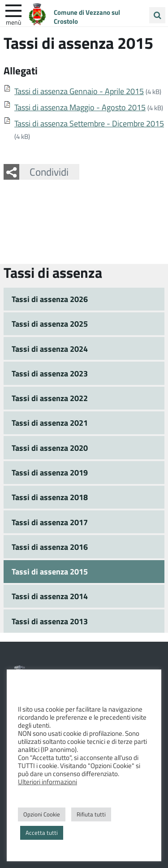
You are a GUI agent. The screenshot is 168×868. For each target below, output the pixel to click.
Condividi (49, 172)
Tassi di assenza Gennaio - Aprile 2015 (79, 91)
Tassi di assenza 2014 (50, 596)
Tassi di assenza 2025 (50, 324)
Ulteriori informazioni (47, 782)
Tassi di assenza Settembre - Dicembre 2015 (89, 123)
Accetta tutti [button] (42, 833)
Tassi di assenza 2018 (50, 497)
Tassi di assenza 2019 (50, 472)
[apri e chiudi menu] (13, 10)
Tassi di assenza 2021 (50, 423)
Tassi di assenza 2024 (50, 349)
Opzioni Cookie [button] (42, 814)
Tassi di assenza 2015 (50, 571)
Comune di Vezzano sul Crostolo (87, 17)
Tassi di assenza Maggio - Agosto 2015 (80, 107)
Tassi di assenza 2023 (50, 373)
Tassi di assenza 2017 (50, 522)
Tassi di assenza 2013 (50, 621)
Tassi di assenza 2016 (50, 547)
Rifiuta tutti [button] (91, 814)
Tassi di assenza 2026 (50, 299)
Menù (13, 22)
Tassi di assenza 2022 (50, 398)
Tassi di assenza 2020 (50, 448)
